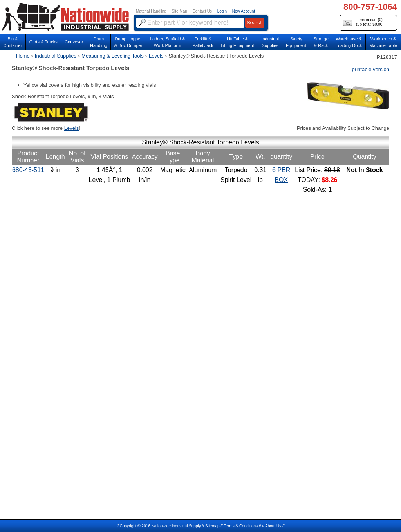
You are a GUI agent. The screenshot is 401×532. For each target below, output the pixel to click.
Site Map (179, 11)
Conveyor (74, 42)
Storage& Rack (321, 42)
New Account (244, 11)
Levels (156, 56)
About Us (273, 526)
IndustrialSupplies (270, 42)
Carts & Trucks (43, 42)
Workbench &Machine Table (383, 42)
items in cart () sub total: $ (363, 22)
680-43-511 (28, 170)
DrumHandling (98, 42)
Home (23, 56)
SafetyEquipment (296, 42)
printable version (371, 69)
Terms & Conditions (241, 526)
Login (222, 11)
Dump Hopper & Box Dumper (128, 42)
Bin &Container (13, 42)
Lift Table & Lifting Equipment (238, 42)
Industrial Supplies (56, 56)
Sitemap (212, 526)
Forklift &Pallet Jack (203, 42)
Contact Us (202, 11)
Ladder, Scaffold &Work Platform (168, 42)
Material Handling (151, 11)
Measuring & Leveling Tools (113, 56)
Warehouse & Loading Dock (349, 42)
